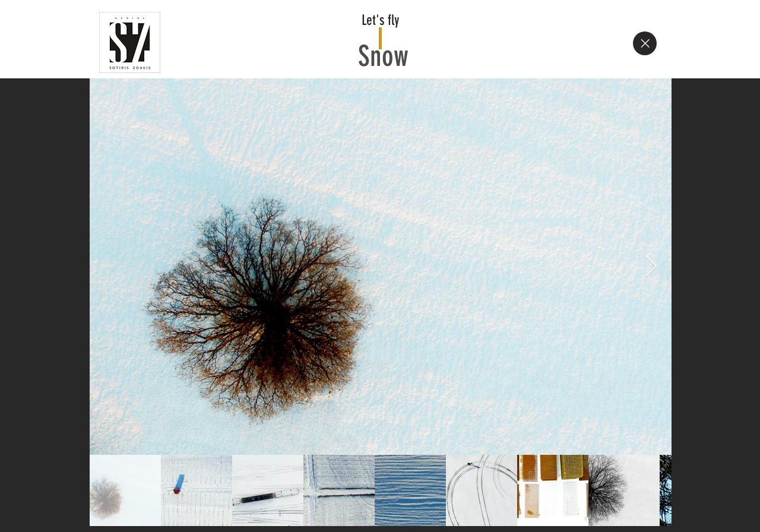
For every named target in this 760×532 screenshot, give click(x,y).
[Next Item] (651, 267)
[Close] (645, 43)
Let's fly (380, 20)
